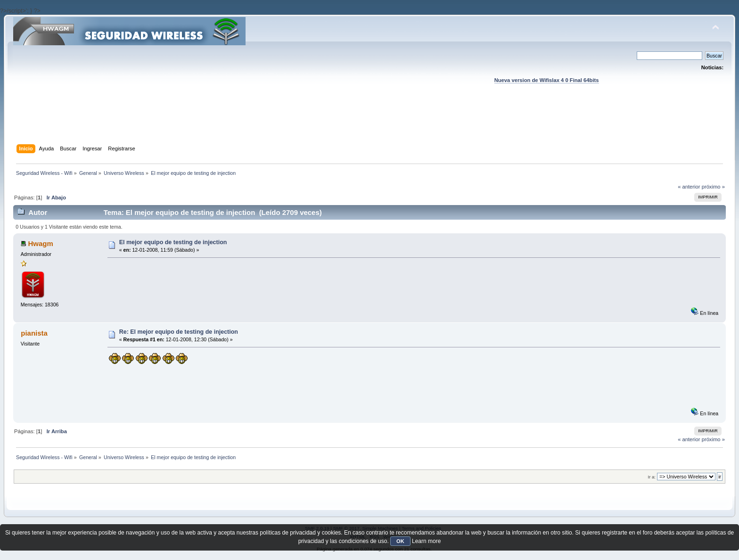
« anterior (689, 187)
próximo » (713, 187)
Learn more (426, 541)
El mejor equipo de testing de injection (173, 242)
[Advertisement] (369, 123)
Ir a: (652, 477)
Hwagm (40, 243)
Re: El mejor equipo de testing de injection (179, 332)
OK (400, 541)
